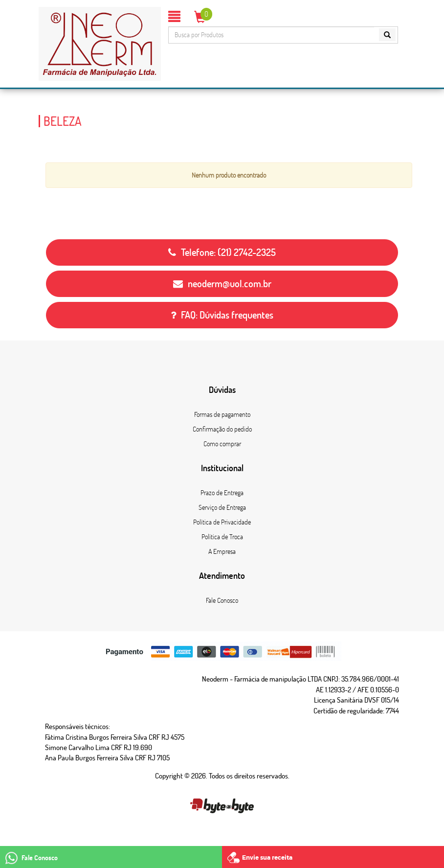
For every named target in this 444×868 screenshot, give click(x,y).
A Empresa (222, 551)
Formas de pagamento (222, 414)
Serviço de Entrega (222, 507)
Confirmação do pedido (222, 429)
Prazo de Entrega (222, 493)
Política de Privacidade (222, 522)
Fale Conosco (222, 600)
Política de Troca (222, 537)
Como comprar (222, 444)
